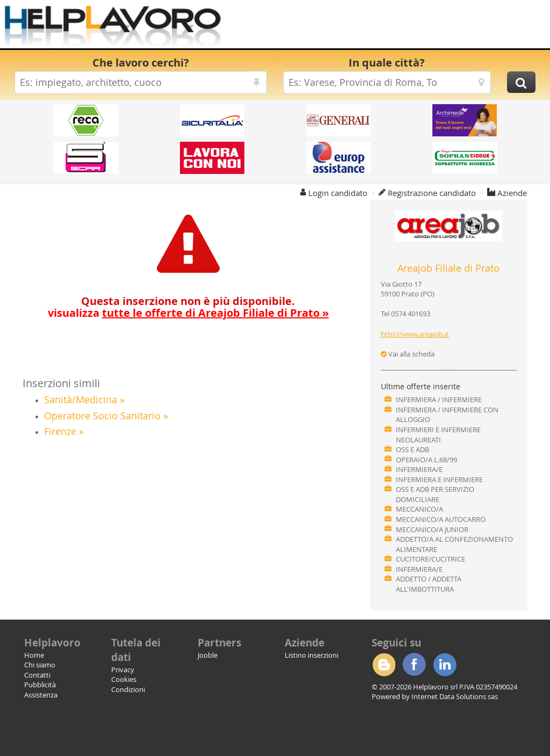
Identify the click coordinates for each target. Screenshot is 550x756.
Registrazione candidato (432, 193)
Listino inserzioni (312, 655)
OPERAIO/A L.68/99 (426, 460)
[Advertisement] (381, 27)
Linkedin (445, 665)
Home (34, 655)
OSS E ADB (412, 449)
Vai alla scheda (408, 354)
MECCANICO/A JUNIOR (432, 529)
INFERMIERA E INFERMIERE (439, 479)
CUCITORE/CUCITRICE (430, 559)
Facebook (414, 665)
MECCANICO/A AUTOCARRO (441, 519)
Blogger (383, 665)
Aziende (512, 193)
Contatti (37, 675)
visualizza (188, 313)
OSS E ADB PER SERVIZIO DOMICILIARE (435, 494)
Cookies (124, 679)
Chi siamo (40, 665)
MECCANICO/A (419, 509)
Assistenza (41, 695)
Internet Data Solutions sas (455, 696)
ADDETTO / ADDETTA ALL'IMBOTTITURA (429, 584)
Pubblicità (40, 685)
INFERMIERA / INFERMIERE (439, 399)
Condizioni (128, 689)
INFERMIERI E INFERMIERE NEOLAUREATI (438, 435)
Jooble (208, 655)
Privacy (123, 670)
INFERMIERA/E (419, 469)
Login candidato (338, 193)
